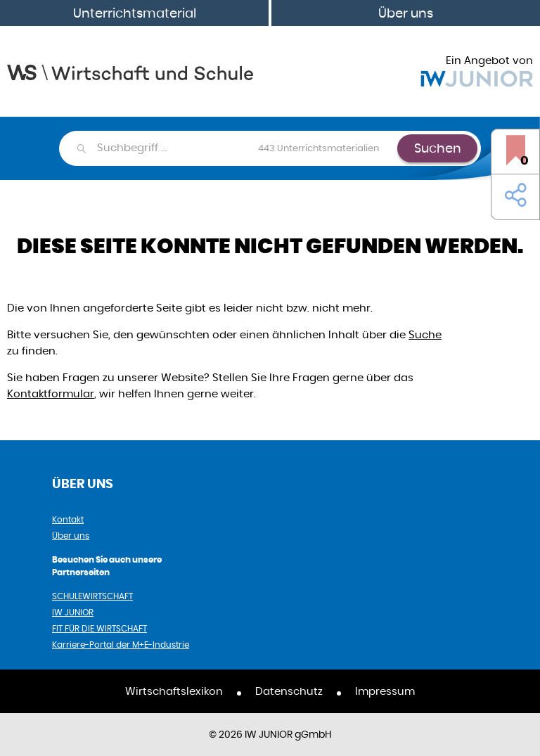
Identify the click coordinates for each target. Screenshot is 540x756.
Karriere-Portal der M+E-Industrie (121, 645)
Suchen (438, 148)
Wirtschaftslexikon (174, 691)
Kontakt (68, 519)
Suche (425, 334)
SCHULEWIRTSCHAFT (92, 596)
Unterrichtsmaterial (135, 13)
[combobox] (246, 148)
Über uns (406, 13)
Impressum (385, 691)
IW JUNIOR (73, 612)
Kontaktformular (51, 393)
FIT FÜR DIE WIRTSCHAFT (99, 628)
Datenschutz (289, 691)
